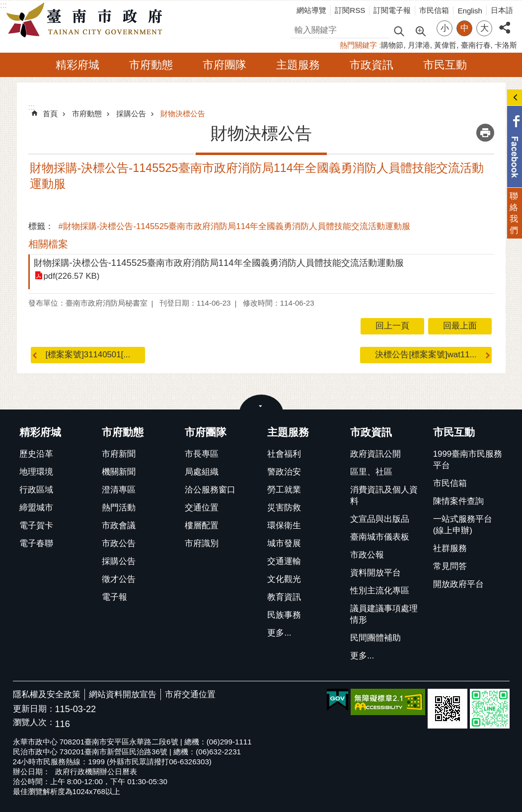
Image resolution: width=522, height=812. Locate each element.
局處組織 (202, 472)
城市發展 (284, 543)
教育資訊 (284, 597)
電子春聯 (36, 543)
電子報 (114, 597)
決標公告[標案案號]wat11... (426, 355)
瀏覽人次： (34, 723)
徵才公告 (119, 579)
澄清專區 (119, 490)
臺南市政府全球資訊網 (87, 20)
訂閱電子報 (392, 10)
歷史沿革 (36, 454)
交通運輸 (284, 561)
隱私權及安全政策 (47, 694)
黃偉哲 (445, 45)
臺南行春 (476, 45)
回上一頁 (392, 326)
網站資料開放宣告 (123, 694)
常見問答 (450, 566)
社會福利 (284, 454)
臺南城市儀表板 (380, 537)
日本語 (502, 10)
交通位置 (202, 508)
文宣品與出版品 (380, 519)
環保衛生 (284, 526)
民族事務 (284, 615)
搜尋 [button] (399, 31)
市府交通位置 (190, 694)
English (470, 11)
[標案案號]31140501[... (88, 355)
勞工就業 (284, 490)
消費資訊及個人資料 (384, 495)
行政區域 (36, 490)
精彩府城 (77, 65)
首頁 (50, 114)
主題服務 (298, 65)
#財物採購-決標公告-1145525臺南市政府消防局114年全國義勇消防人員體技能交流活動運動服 (235, 226)
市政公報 (367, 555)
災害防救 (284, 508)
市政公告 (119, 543)
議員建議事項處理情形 (384, 614)
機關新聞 (119, 472)
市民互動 (445, 65)
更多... (279, 633)
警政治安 (284, 472)
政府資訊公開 (375, 454)
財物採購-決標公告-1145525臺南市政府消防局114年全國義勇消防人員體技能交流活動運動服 (219, 263)
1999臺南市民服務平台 (468, 460)
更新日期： (34, 709)
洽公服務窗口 (210, 490)
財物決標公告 (183, 114)
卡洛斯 (506, 45)
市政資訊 (372, 65)
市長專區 (202, 454)
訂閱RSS (350, 10)
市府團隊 (224, 65)
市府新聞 (119, 454)
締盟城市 (36, 508)
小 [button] (445, 28)
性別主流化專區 (380, 591)
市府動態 (151, 65)
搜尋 (299, 29)
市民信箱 (434, 10)
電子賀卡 (36, 526)
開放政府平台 (458, 584)
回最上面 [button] (460, 326)
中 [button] (465, 28)
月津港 (419, 45)
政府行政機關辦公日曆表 (96, 771)
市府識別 (202, 543)
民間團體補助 (375, 638)
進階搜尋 (420, 30)
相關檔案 (48, 244)
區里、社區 (371, 472)
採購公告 (131, 114)
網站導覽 (311, 10)
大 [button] (485, 28)
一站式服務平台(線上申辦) (463, 525)
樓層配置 (202, 526)
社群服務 (450, 548)
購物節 (392, 45)
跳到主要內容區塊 (5, 5)
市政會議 (119, 526)
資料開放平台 (375, 573)
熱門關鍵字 (358, 45)
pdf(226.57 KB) (72, 276)
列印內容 (485, 133)
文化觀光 (284, 579)
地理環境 (36, 472)
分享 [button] (505, 22)
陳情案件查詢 (458, 501)
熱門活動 (119, 508)
